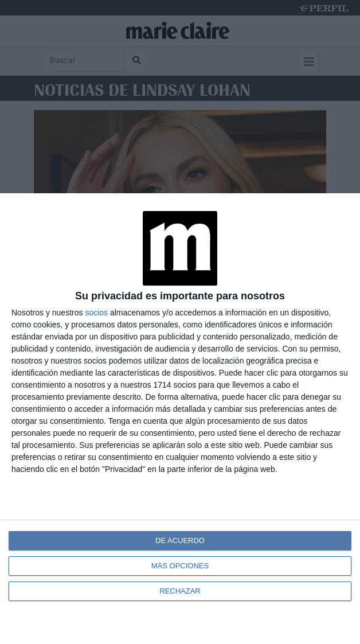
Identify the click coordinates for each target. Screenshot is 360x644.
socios (96, 313)
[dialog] (180, 419)
